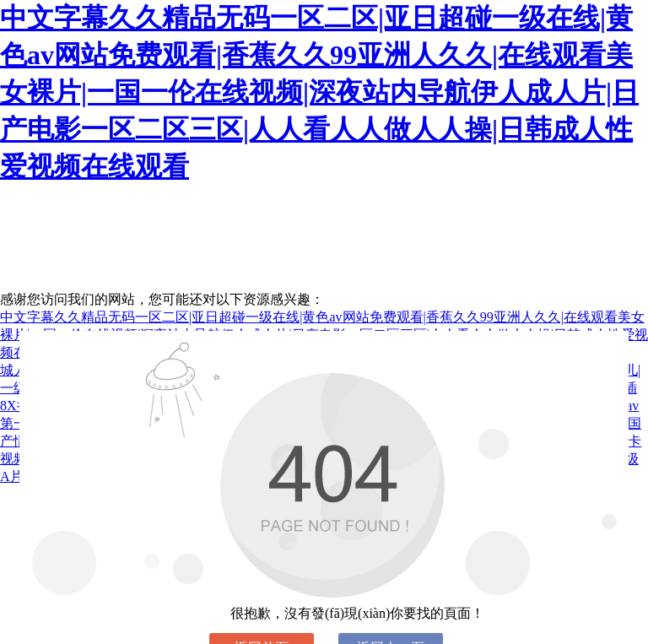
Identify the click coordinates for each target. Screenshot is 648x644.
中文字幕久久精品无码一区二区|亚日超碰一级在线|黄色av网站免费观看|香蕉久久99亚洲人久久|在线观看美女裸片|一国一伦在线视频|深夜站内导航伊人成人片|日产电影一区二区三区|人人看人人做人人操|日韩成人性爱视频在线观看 (319, 92)
